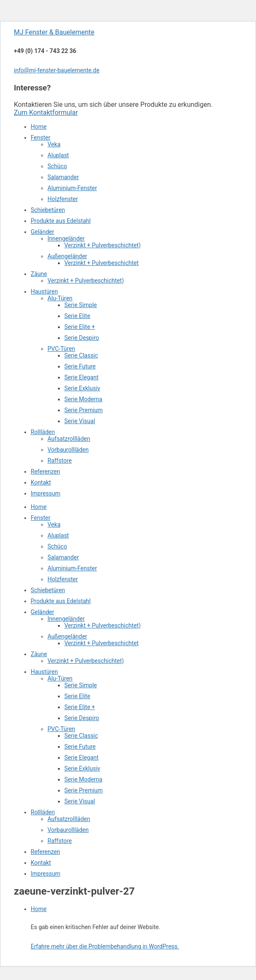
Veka (54, 144)
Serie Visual (80, 421)
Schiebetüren (48, 210)
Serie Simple (80, 305)
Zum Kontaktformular (46, 113)
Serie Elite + (80, 327)
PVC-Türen (61, 349)
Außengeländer (67, 256)
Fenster (41, 138)
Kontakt (41, 482)
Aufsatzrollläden (69, 439)
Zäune (39, 274)
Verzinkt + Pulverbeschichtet (102, 263)
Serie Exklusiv (82, 388)
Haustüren (44, 291)
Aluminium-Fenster (72, 188)
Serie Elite (77, 316)
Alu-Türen (60, 298)
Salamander (63, 177)
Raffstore (60, 461)
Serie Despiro (82, 338)
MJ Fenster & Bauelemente (54, 32)
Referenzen (45, 471)
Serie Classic (81, 355)
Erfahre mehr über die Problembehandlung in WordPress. (105, 946)
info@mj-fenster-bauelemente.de (57, 70)
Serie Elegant (81, 377)
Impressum (45, 493)
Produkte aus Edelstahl (61, 221)
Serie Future (80, 366)
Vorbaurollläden (68, 450)
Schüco (57, 166)
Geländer (42, 232)
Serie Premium (83, 410)
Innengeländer (66, 238)
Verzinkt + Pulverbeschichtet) (103, 245)
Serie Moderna (83, 399)
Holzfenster (63, 199)
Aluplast (58, 155)
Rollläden (43, 432)
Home (39, 127)
